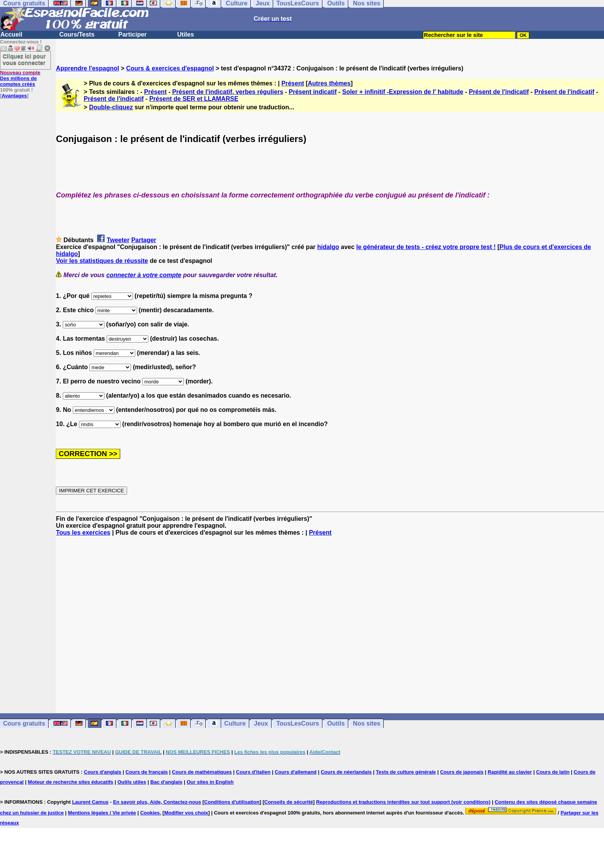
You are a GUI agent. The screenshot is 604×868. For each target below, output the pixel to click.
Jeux (261, 723)
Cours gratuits (24, 723)
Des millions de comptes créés (20, 78)
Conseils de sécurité (289, 802)
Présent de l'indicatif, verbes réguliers (228, 92)
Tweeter (118, 240)
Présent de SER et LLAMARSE (194, 99)
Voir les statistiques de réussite (102, 261)
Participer (133, 34)
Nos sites (367, 723)
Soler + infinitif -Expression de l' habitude (403, 92)
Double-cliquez (111, 107)
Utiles (186, 34)
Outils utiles (132, 782)
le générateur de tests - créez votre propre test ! (426, 247)
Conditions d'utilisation (232, 802)
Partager (144, 240)
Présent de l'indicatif (499, 92)
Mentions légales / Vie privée (102, 813)
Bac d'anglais (166, 782)
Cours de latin (553, 772)
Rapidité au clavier (510, 772)
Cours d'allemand (296, 772)
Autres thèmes (329, 83)
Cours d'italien (253, 772)
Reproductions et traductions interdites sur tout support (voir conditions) (403, 802)
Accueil (11, 34)
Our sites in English (210, 782)
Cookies (150, 813)
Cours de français (147, 772)
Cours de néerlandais (346, 772)
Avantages (14, 96)
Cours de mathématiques (202, 772)
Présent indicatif (313, 92)
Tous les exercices (83, 533)
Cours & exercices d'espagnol (170, 68)
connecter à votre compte (144, 275)
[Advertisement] (330, 625)
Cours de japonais (462, 772)
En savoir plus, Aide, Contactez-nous (157, 802)
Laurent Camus (90, 802)
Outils (336, 723)
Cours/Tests (77, 34)
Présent (293, 83)
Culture (235, 723)
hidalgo (328, 247)
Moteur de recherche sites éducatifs (70, 782)
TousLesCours (298, 723)
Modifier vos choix (186, 813)
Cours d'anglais (103, 772)
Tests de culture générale (406, 772)
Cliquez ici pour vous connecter (24, 59)
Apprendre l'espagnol (87, 68)
